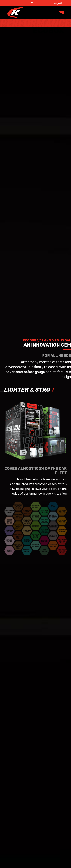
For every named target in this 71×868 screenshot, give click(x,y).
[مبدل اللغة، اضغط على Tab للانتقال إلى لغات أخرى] (46, 3)
